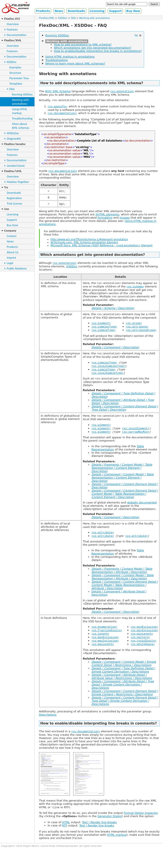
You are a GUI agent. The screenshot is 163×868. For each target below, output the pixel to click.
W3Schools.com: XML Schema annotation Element (84, 245)
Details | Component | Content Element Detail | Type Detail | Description (125, 414)
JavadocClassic (16, 166)
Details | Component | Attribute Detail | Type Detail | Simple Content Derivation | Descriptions (123, 693)
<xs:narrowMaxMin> (136, 438)
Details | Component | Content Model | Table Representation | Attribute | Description (123, 584)
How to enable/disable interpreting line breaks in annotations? (98, 51)
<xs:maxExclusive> (105, 645)
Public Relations (17, 268)
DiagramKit (14, 139)
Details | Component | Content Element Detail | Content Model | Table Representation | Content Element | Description (125, 500)
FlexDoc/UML (13, 171)
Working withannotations (20, 102)
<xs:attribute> (137, 331)
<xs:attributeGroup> (141, 334)
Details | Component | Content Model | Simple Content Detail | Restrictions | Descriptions (124, 672)
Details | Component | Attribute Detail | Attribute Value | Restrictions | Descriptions (122, 685)
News (59, 11)
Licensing (97, 11)
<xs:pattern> (140, 645)
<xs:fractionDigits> (107, 638)
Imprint (11, 258)
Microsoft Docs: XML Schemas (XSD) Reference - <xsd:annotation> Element (101, 248)
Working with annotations (94, 18)
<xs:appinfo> (57, 107)
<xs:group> (134, 327)
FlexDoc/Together (18, 182)
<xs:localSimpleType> (108, 378)
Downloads (76, 11)
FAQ (12, 89)
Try (6, 187)
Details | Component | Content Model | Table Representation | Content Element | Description (123, 484)
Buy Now (133, 11)
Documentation (17, 35)
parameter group (139, 720)
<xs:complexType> (104, 331)
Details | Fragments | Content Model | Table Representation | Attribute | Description (122, 578)
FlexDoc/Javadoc (15, 144)
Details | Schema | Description (113, 312)
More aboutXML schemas (21, 126)
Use (7, 209)
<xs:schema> (135, 290)
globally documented (142, 509)
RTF (65, 835)
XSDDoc (12, 62)
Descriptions (48, 723)
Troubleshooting (22, 118)
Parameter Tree (19, 78)
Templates (16, 84)
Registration (14, 198)
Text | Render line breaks (99, 832)
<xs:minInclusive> (144, 638)
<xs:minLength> (142, 642)
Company (10, 231)
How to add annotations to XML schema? (83, 44)
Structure (15, 73)
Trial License (14, 203)
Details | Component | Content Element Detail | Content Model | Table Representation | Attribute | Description (125, 592)
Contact (12, 236)
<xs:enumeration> (104, 634)
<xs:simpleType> (104, 334)
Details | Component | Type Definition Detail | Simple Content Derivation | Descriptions (123, 679)
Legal (10, 263)
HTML (66, 832)
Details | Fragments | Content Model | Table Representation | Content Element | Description (122, 474)
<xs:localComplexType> (108, 371)
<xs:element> (101, 327)
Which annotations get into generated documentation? (93, 48)
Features (12, 29)
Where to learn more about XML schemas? (75, 64)
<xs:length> (100, 642)
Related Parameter (98, 308)
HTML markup (117, 844)
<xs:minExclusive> (144, 634)
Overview (13, 24)
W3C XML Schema (58, 91)
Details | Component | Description (115, 352)
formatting (105, 220)
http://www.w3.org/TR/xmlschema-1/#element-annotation (89, 242)
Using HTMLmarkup (20, 111)
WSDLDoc (13, 133)
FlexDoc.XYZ (12, 19)
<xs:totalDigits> (144, 649)
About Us (13, 252)
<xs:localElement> (136, 435)
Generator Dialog (110, 825)
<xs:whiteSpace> (143, 653)
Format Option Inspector (141, 822)
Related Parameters (99, 396)
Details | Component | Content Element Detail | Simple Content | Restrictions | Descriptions (125, 701)
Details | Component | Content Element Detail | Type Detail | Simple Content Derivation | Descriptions (125, 709)
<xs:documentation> (62, 114)
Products (43, 11)
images (125, 220)
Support (115, 11)
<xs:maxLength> (103, 653)
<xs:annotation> (122, 91)
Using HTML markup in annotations (70, 57)
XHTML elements (107, 217)
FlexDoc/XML (13, 40)
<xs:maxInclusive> (105, 649)
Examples (15, 67)
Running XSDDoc (22, 94)
